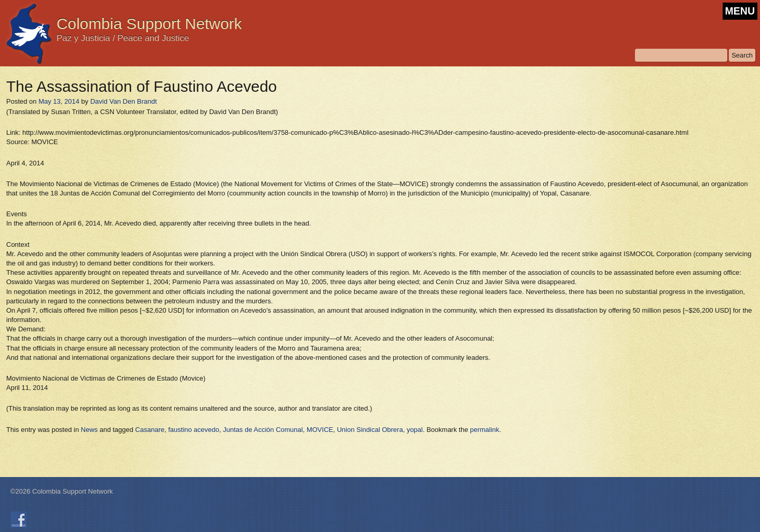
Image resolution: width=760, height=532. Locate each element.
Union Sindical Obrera (370, 430)
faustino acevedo (194, 430)
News (89, 430)
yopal (415, 430)
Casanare (150, 430)
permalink (485, 430)
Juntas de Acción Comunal (263, 430)
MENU (740, 11)
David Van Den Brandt (123, 101)
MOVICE (320, 430)
